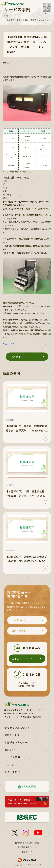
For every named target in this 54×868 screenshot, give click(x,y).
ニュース (10, 765)
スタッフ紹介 (12, 772)
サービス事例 (12, 757)
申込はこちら (9, 344)
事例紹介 (10, 750)
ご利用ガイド (19, 620)
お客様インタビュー (16, 742)
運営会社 (25, 852)
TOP (6, 16)
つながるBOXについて (17, 728)
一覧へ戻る (15, 357)
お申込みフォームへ (22, 659)
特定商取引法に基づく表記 (27, 843)
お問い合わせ (19, 631)
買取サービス (12, 735)
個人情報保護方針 (25, 847)
